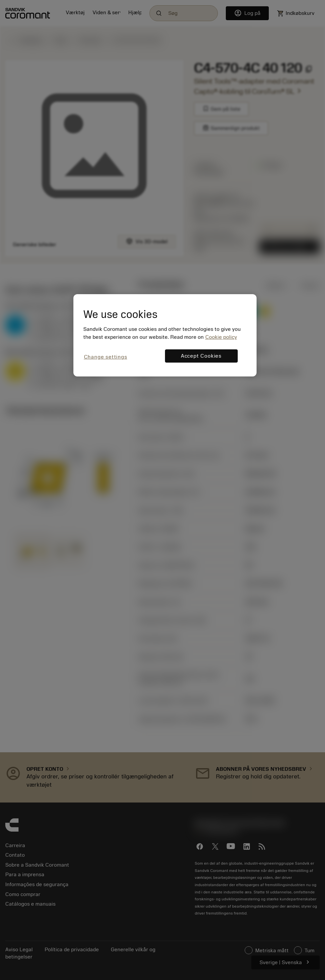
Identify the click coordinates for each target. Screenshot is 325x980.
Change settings (106, 357)
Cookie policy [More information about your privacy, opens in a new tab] (221, 337)
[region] (165, 335)
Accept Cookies (201, 356)
